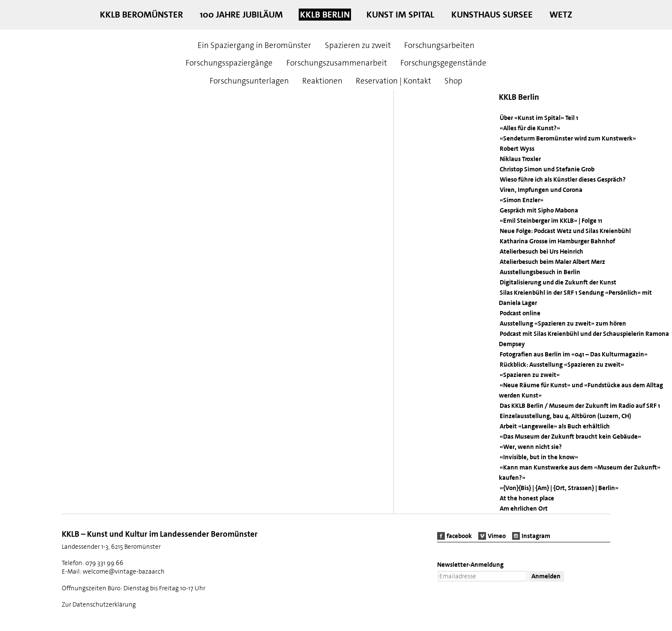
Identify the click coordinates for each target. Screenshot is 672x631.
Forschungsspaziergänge (229, 63)
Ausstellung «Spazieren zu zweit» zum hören (563, 323)
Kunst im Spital (400, 15)
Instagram (536, 536)
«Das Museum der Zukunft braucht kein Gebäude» (570, 437)
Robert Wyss (517, 149)
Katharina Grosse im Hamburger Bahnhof (557, 241)
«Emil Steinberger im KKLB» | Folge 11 (551, 221)
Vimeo (497, 536)
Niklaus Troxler (520, 159)
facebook (459, 536)
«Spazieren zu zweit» (530, 375)
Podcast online (520, 313)
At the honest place (527, 498)
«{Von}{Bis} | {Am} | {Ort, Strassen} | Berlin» (559, 488)
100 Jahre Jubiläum (241, 15)
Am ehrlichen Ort (524, 508)
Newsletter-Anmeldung (470, 565)
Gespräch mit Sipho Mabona (539, 210)
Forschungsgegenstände (443, 63)
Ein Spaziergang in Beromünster (254, 45)
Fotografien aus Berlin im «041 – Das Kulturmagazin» (574, 354)
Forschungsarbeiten (439, 45)
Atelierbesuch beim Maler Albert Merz (552, 262)
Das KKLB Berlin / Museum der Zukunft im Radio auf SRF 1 (580, 406)
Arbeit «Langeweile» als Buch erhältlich (555, 426)
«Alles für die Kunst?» (530, 128)
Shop (453, 81)
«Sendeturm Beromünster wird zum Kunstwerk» (568, 138)
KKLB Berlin (325, 15)
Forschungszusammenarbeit (337, 63)
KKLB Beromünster (141, 15)
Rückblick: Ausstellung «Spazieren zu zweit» (562, 365)
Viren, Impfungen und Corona (541, 190)
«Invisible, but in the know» (539, 457)
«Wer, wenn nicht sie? (531, 447)
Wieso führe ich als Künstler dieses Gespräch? (563, 179)
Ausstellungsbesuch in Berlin (540, 272)
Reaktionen (322, 81)
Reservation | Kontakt (393, 81)
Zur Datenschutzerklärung (99, 604)
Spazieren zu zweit (358, 45)
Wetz (561, 15)
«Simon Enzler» (522, 200)
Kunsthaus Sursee (492, 15)
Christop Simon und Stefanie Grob (547, 169)
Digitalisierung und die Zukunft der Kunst (558, 282)
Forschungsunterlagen (249, 81)
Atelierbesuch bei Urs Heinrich (541, 251)
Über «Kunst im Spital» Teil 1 (539, 118)
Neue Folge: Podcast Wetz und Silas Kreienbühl (565, 231)
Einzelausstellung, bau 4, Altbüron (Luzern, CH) (565, 416)
